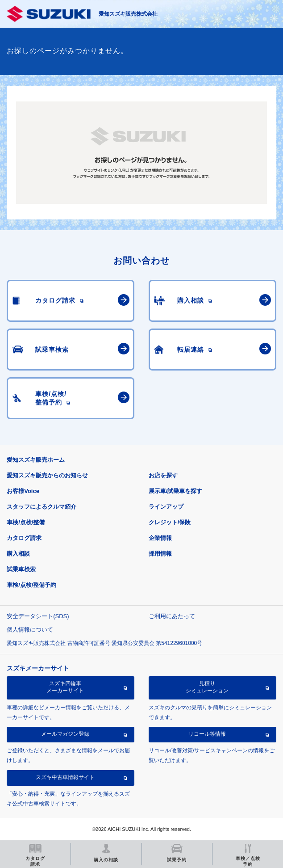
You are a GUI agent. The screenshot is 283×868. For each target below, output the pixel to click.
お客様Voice (23, 491)
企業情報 (160, 538)
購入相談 (18, 554)
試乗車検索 (21, 569)
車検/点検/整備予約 (31, 585)
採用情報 (160, 554)
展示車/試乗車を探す (176, 491)
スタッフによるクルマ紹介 (42, 507)
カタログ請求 (24, 538)
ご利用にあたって (172, 616)
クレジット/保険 (170, 522)
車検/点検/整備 (26, 522)
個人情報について (30, 630)
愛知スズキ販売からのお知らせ (47, 475)
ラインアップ (166, 507)
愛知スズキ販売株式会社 (128, 14)
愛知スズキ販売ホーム (36, 460)
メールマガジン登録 (65, 734)
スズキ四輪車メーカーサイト (65, 687)
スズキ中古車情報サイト (65, 777)
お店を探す (163, 475)
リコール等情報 (207, 734)
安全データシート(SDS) (38, 616)
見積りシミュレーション (207, 687)
